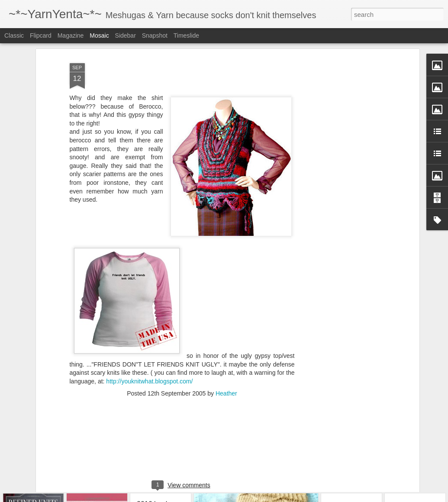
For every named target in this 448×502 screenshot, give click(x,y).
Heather (226, 366)
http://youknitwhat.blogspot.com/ (149, 353)
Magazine (71, 35)
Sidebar (126, 35)
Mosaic (99, 35)
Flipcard (41, 35)
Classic (14, 35)
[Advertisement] (342, 167)
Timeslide (186, 35)
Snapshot (155, 35)
